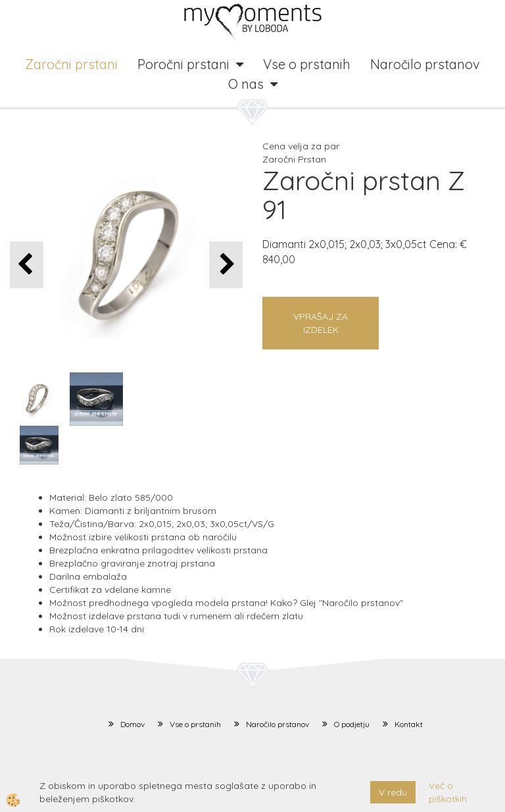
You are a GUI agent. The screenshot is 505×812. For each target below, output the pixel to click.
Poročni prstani (183, 64)
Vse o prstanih (307, 64)
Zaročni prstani (71, 64)
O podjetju (352, 724)
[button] (226, 265)
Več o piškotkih (448, 792)
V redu (393, 792)
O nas (246, 84)
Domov (132, 724)
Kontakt (409, 724)
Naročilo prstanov (425, 64)
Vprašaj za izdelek (321, 323)
